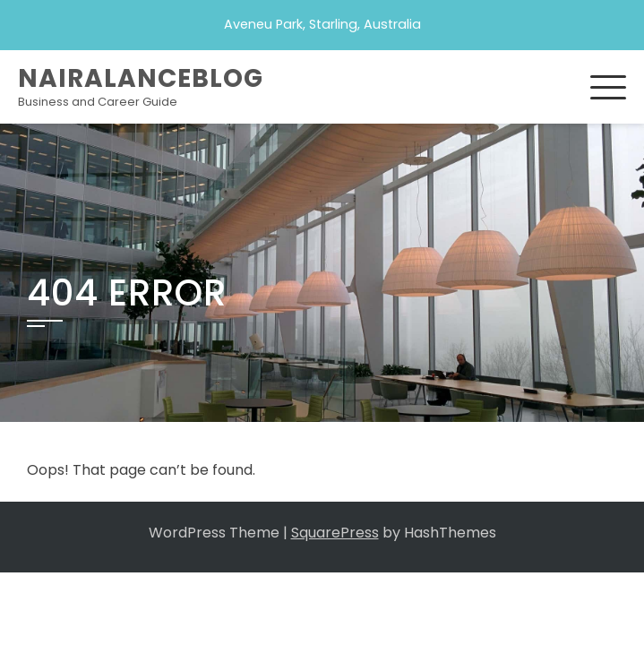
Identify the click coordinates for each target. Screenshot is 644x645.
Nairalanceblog (141, 78)
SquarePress (335, 533)
